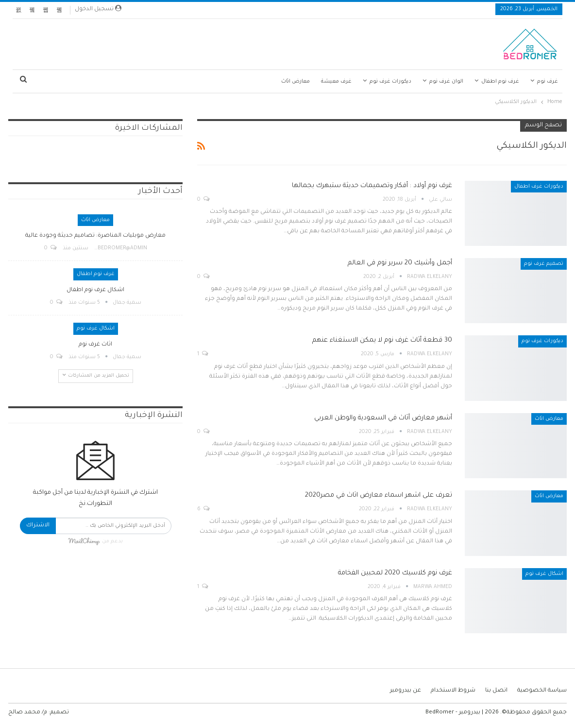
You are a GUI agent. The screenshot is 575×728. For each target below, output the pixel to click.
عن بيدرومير (406, 691)
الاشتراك (38, 526)
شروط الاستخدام (453, 691)
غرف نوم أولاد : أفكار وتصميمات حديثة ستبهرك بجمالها (372, 186)
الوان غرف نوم (446, 82)
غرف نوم (548, 82)
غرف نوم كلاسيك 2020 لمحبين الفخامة (395, 573)
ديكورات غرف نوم (390, 82)
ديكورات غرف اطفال (539, 187)
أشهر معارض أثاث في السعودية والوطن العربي (383, 418)
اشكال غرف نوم (544, 574)
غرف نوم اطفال (500, 82)
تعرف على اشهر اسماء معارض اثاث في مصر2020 (379, 495)
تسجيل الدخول (98, 9)
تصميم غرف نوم (544, 264)
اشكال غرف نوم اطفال (95, 290)
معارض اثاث (296, 82)
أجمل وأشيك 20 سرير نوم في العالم (400, 263)
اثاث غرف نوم (95, 345)
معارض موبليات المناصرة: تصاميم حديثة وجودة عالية (95, 236)
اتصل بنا (496, 691)
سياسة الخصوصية (542, 691)
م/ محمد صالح (28, 713)
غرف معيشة (336, 82)
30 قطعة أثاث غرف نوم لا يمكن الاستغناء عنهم (382, 340)
